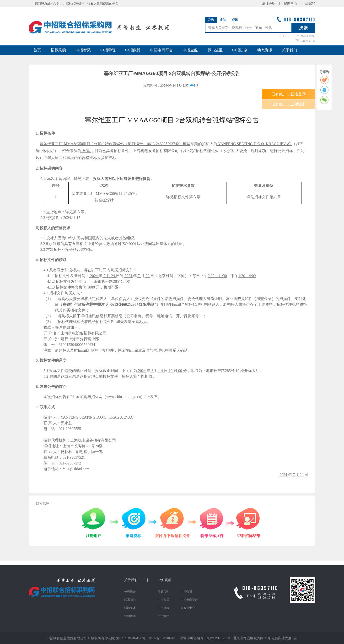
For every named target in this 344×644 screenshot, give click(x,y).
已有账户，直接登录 (289, 94)
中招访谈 (240, 50)
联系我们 (130, 600)
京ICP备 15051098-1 (162, 638)
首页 (37, 50)
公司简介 (130, 592)
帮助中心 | (293, 3)
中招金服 (190, 50)
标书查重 (215, 50)
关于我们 (290, 50)
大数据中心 (188, 608)
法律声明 (130, 616)
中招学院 (108, 50)
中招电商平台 (161, 50)
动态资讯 (265, 50)
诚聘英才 (130, 608)
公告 (211, 20)
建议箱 (309, 3)
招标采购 (58, 50)
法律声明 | (273, 3)
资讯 (235, 20)
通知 (223, 20)
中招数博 (133, 50)
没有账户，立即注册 (289, 104)
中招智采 (83, 50)
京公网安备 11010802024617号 (126, 638)
